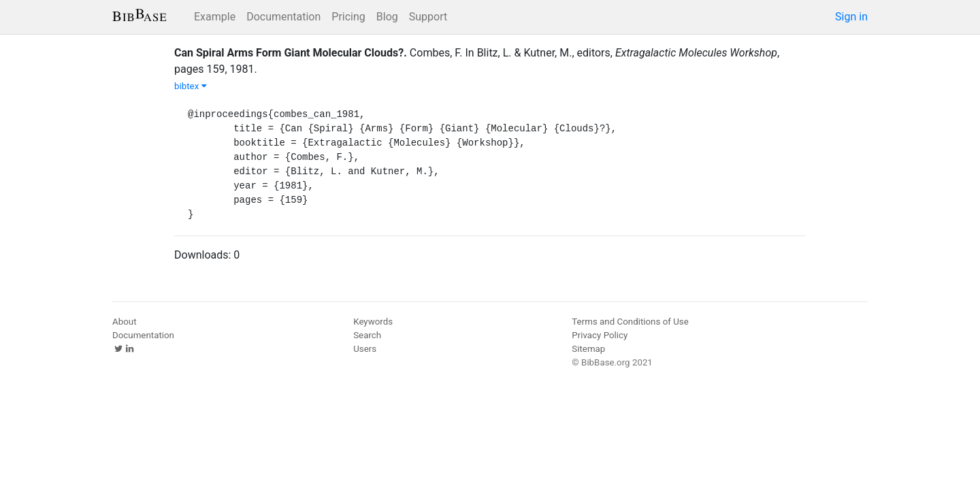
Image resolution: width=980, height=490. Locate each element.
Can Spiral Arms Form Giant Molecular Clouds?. (291, 53)
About (125, 322)
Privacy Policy (600, 335)
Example (215, 17)
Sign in (851, 17)
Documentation (283, 17)
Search (367, 335)
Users (365, 349)
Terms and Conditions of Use (630, 322)
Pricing (348, 17)
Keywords (373, 322)
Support (428, 17)
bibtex (191, 86)
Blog (387, 17)
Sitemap (588, 349)
